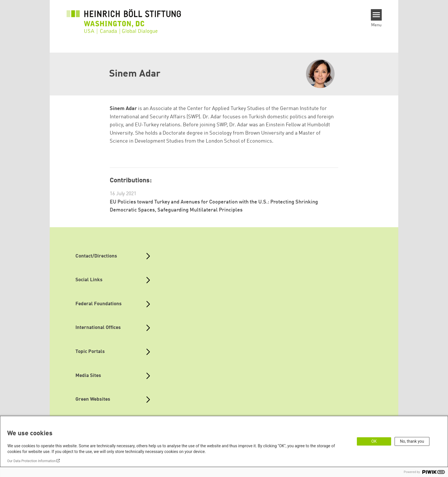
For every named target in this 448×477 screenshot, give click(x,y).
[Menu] (376, 15)
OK (374, 441)
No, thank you (412, 441)
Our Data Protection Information (31, 461)
